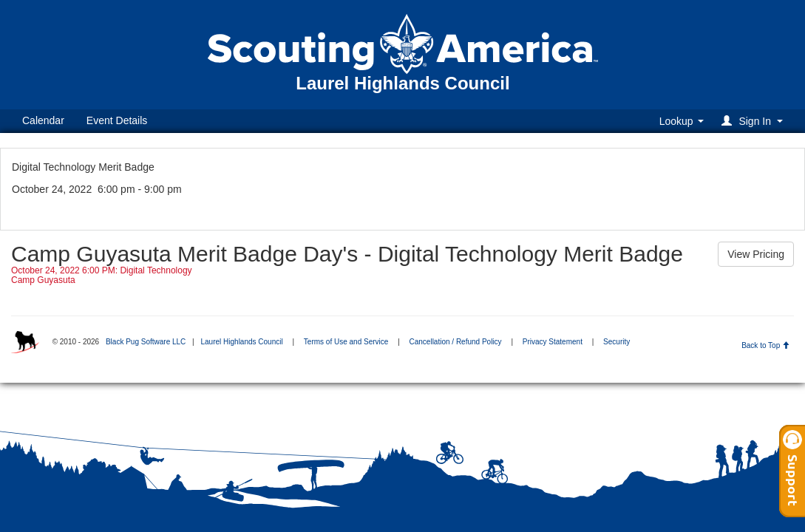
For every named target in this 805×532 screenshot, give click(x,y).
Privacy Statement (553, 342)
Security (617, 342)
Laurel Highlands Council (241, 342)
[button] (754, 121)
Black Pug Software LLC (146, 342)
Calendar (43, 120)
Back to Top (765, 345)
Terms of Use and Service (346, 342)
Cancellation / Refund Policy (456, 342)
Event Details (117, 120)
